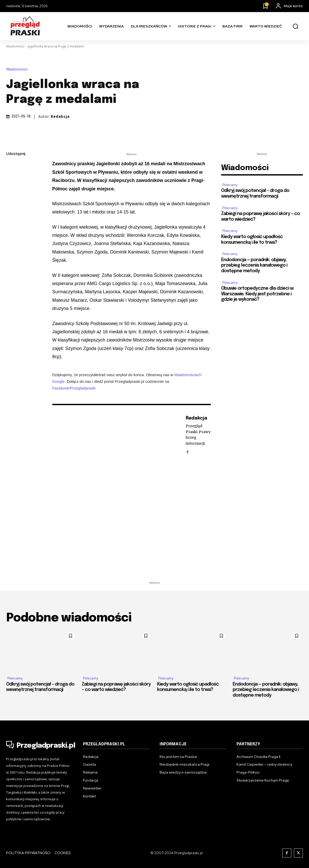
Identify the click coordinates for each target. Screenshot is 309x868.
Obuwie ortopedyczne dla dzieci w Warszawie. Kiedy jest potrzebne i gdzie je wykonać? (257, 294)
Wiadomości (15, 46)
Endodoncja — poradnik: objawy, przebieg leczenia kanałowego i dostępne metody (254, 265)
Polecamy (230, 185)
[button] (295, 26)
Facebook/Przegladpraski (74, 388)
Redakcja (60, 116)
